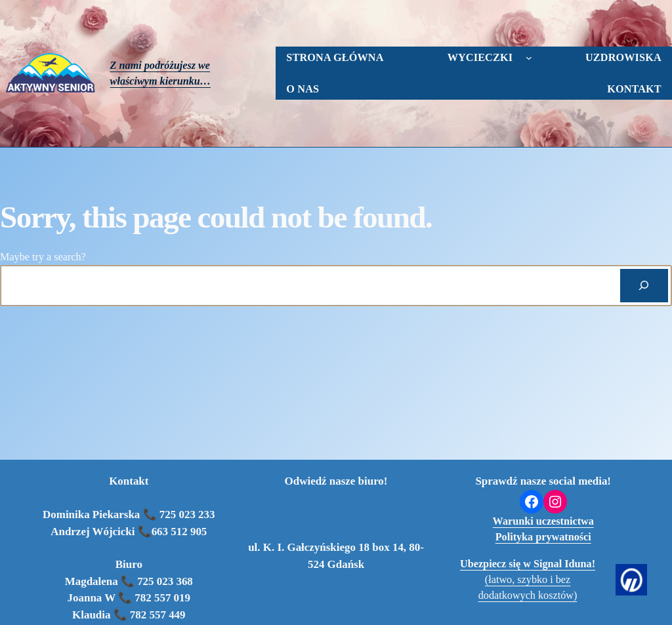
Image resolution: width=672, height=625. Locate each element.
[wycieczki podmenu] (529, 58)
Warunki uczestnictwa (543, 521)
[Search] (644, 286)
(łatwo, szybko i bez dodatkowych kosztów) (528, 580)
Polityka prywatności (543, 537)
